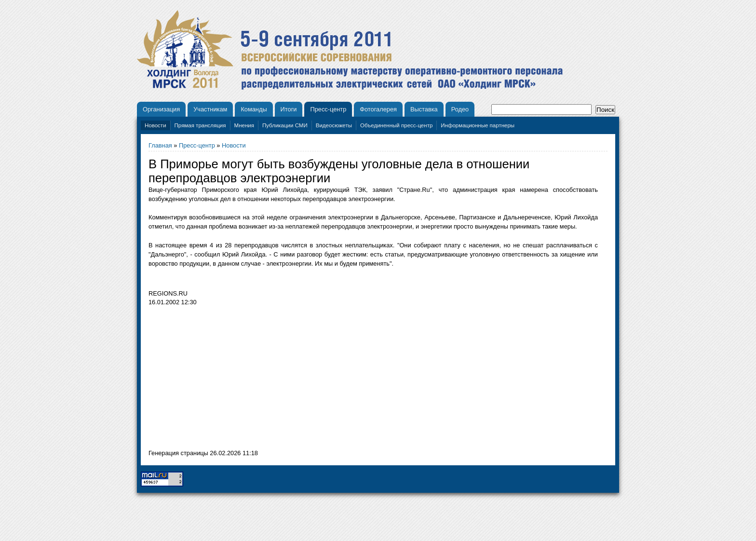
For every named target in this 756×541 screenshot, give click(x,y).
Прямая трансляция (200, 125)
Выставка (424, 109)
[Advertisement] (229, 380)
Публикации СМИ (285, 125)
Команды (254, 109)
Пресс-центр (328, 109)
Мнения (244, 125)
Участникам (210, 109)
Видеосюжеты (334, 125)
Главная (160, 145)
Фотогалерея (378, 109)
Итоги (289, 109)
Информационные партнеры (478, 125)
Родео (460, 109)
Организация (161, 109)
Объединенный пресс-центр (396, 125)
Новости (155, 125)
